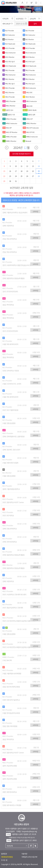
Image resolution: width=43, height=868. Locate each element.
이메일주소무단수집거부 (29, 857)
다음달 (36, 148)
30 (10, 181)
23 (10, 176)
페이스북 (31, 846)
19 (27, 171)
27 (33, 176)
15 (4, 171)
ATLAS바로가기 (38, 9)
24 (16, 176)
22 (4, 176)
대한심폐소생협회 (9, 3)
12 (27, 166)
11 (21, 166)
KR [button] (36, 3)
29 (4, 181)
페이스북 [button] (27, 3)
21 (39, 171)
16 (10, 171)
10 (16, 166)
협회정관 (4, 854)
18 (21, 171)
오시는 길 (4, 860)
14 (39, 166)
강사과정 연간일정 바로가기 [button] (21, 154)
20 (33, 171)
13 (33, 166)
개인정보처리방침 (7, 857)
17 (16, 171)
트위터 (35, 846)
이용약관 (24, 854)
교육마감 (35, 211)
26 (27, 176)
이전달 (7, 148)
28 (39, 176)
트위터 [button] (31, 3)
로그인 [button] (22, 3)
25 (21, 176)
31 (16, 181)
